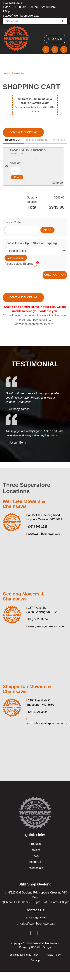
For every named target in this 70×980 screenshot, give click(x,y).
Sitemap (35, 960)
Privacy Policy (53, 955)
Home (5, 73)
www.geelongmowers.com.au (46, 626)
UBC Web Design (41, 947)
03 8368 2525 (12, 3)
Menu (56, 39)
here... (51, 324)
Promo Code (13, 222)
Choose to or (31, 243)
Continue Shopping (23, 132)
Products (35, 844)
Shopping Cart (18, 73)
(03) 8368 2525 (37, 527)
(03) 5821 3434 (37, 712)
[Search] (31, 21)
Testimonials (35, 868)
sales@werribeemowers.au (21, 16)
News (35, 856)
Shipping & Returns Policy (24, 955)
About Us (35, 862)
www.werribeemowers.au (43, 534)
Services (35, 850)
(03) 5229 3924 (37, 619)
